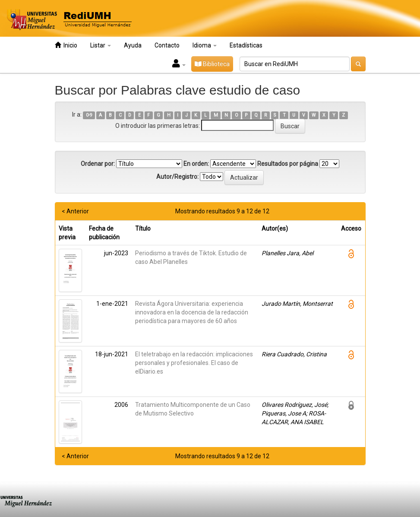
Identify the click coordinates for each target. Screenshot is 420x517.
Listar (101, 45)
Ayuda (133, 45)
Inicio (66, 45)
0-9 (89, 115)
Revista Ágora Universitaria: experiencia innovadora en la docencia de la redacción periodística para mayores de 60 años (192, 312)
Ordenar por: (98, 164)
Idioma (205, 45)
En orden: (196, 164)
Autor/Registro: (177, 177)
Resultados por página (288, 164)
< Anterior (75, 211)
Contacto (167, 45)
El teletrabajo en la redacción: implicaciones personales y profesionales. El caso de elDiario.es (194, 363)
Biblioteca (212, 64)
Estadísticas (246, 45)
